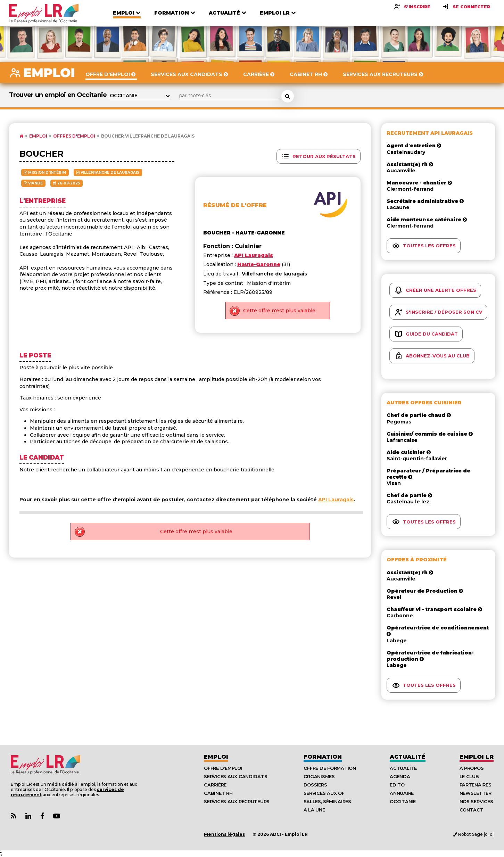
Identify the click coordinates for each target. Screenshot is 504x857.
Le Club (469, 776)
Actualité (408, 757)
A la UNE (314, 810)
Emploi (38, 136)
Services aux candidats (236, 776)
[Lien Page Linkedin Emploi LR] (28, 816)
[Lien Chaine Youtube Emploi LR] (57, 816)
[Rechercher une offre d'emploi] (288, 96)
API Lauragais (336, 500)
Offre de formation (330, 768)
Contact (472, 810)
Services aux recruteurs (237, 801)
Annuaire (402, 793)
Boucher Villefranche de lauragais (148, 136)
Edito (397, 785)
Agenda (400, 776)
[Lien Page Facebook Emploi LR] (42, 816)
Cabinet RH (218, 793)
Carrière (215, 785)
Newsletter (476, 793)
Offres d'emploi (74, 136)
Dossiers (315, 785)
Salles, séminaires (327, 801)
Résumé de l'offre (235, 205)
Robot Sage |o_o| (473, 834)
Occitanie (403, 801)
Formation (323, 757)
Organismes (319, 776)
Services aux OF (324, 793)
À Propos (472, 768)
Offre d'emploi (223, 768)
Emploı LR (477, 757)
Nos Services (476, 801)
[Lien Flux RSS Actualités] (14, 816)
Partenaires (476, 785)
